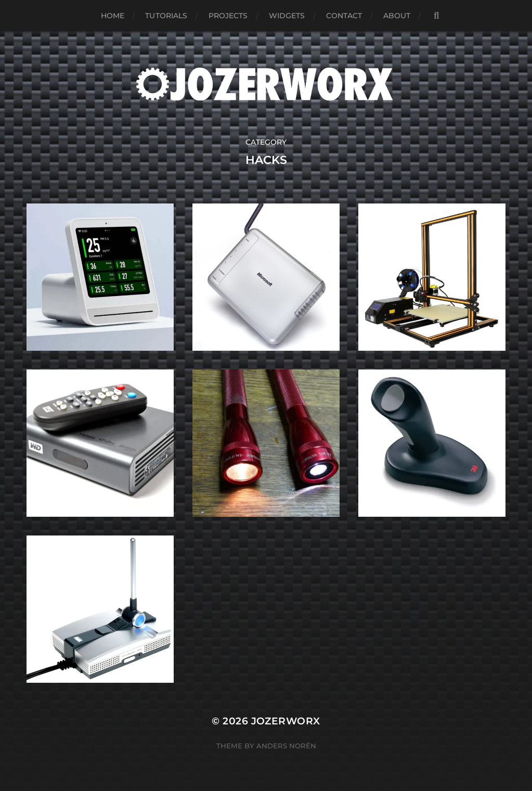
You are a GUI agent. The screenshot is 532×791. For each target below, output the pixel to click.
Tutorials (166, 16)
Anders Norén (286, 746)
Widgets (287, 16)
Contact (344, 16)
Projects (228, 16)
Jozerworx (286, 721)
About (397, 16)
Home (113, 16)
